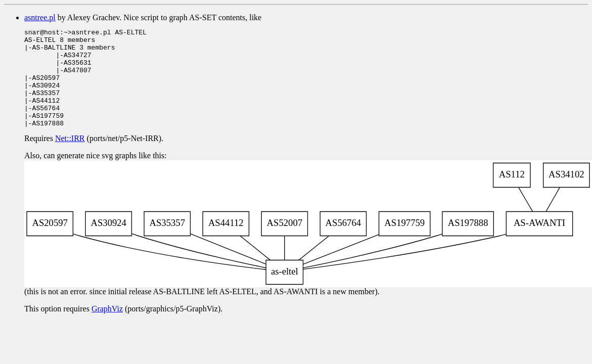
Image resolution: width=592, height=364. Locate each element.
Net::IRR (70, 158)
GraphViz (107, 328)
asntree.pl (40, 17)
